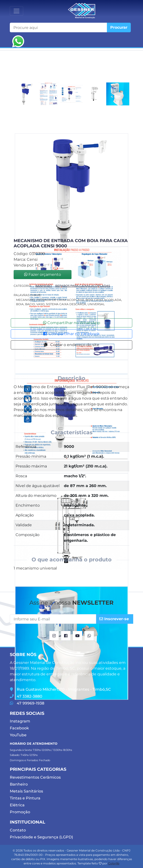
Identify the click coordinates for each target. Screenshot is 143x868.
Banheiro (44, 286)
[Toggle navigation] (16, 11)
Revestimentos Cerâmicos (35, 777)
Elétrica (17, 805)
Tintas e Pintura (25, 798)
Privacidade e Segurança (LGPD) (41, 837)
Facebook (19, 728)
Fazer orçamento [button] (43, 274)
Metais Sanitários (26, 791)
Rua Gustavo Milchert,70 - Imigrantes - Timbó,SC (60, 689)
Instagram (20, 721)
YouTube (18, 735)
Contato (18, 830)
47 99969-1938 (27, 703)
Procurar (119, 27)
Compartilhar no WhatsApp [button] (72, 323)
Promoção (20, 812)
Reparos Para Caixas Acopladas (83, 286)
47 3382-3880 (26, 696)
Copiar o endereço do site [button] (72, 345)
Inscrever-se (114, 619)
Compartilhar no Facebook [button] (71, 334)
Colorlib (114, 863)
